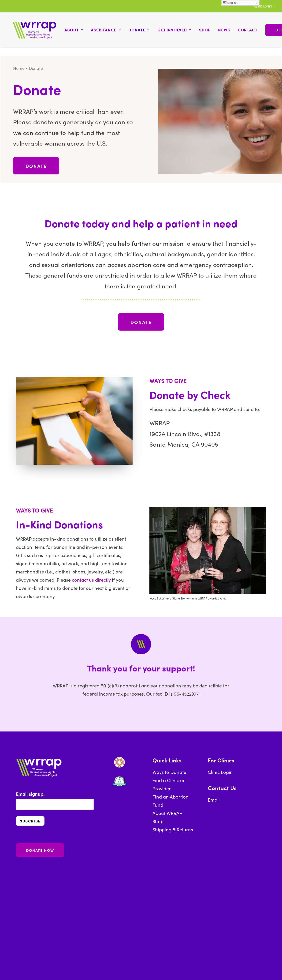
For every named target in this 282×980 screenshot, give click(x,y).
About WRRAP (167, 812)
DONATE (133, 29)
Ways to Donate (169, 771)
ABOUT (68, 29)
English (230, 3)
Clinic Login (220, 771)
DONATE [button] (36, 165)
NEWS (218, 29)
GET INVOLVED (169, 29)
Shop (158, 820)
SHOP (199, 29)
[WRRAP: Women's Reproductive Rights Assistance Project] (32, 29)
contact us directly (91, 578)
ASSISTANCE (100, 29)
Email (214, 799)
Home (19, 67)
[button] (125, 879)
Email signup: (55, 799)
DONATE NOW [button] (40, 849)
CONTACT (242, 29)
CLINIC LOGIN (264, 6)
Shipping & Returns (173, 828)
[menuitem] (264, 6)
